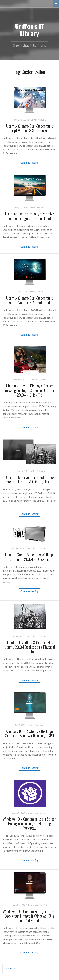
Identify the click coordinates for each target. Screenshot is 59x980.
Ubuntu (43, 120)
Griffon (34, 120)
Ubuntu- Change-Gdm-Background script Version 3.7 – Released (30, 300)
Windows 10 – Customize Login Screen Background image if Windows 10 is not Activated (29, 916)
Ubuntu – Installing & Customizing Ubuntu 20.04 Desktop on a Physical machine (30, 647)
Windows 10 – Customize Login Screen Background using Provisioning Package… (29, 823)
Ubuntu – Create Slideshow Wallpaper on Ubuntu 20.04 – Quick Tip (30, 557)
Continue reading (29, 163)
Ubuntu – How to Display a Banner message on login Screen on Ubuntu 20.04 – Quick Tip (30, 390)
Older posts (13, 968)
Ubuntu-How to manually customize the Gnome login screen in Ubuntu (29, 216)
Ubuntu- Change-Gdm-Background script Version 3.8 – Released (30, 128)
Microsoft (40, 725)
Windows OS (41, 813)
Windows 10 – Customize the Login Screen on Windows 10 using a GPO (30, 733)
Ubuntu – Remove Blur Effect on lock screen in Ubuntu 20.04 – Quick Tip (29, 480)
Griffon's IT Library (30, 30)
